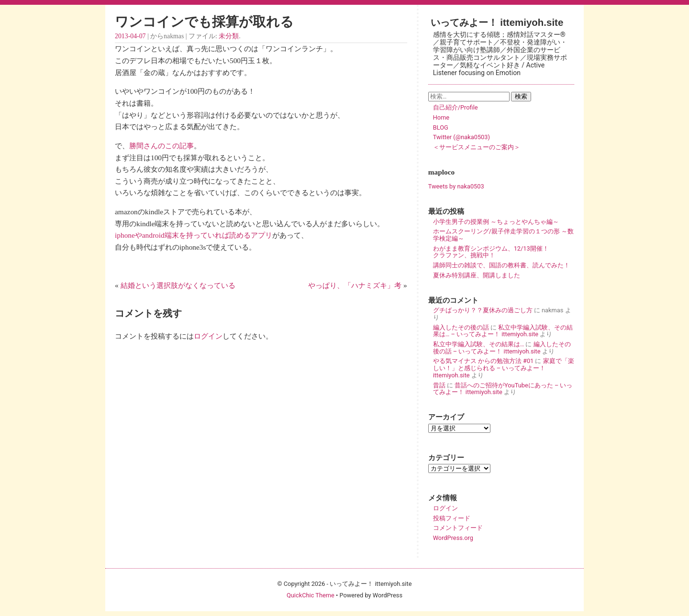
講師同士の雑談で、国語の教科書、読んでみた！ (501, 265)
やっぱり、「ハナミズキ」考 (355, 285)
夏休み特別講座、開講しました (477, 275)
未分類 (229, 36)
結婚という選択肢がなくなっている (178, 285)
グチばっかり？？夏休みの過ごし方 (483, 310)
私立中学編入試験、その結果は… (479, 344)
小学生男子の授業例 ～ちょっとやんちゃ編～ (496, 222)
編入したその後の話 (461, 327)
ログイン (208, 336)
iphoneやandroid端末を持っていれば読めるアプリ (194, 235)
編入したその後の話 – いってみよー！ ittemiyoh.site (502, 348)
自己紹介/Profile (456, 107)
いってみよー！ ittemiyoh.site (497, 22)
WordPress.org (453, 538)
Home (441, 117)
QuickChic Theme (311, 595)
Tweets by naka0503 (456, 186)
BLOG (441, 127)
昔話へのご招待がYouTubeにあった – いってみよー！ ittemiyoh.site (503, 389)
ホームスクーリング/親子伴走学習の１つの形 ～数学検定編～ (503, 235)
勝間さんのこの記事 (161, 146)
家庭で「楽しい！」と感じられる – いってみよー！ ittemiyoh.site (504, 368)
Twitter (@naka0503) (461, 137)
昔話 (439, 385)
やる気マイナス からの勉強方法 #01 (483, 361)
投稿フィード (452, 518)
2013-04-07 (130, 36)
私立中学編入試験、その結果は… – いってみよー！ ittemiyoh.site (503, 331)
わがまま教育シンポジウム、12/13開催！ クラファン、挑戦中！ (503, 252)
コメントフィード (458, 528)
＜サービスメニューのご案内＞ (477, 147)
